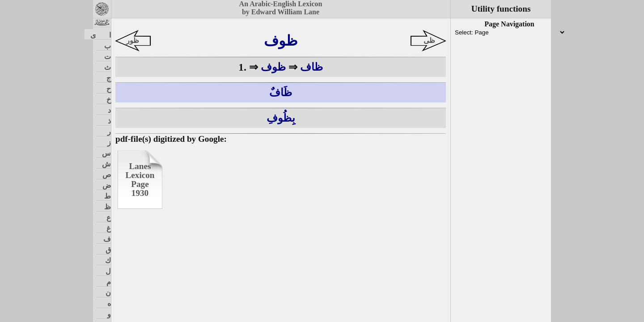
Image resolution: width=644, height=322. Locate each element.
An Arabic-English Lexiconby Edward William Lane (281, 8)
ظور (133, 40)
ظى (429, 40)
